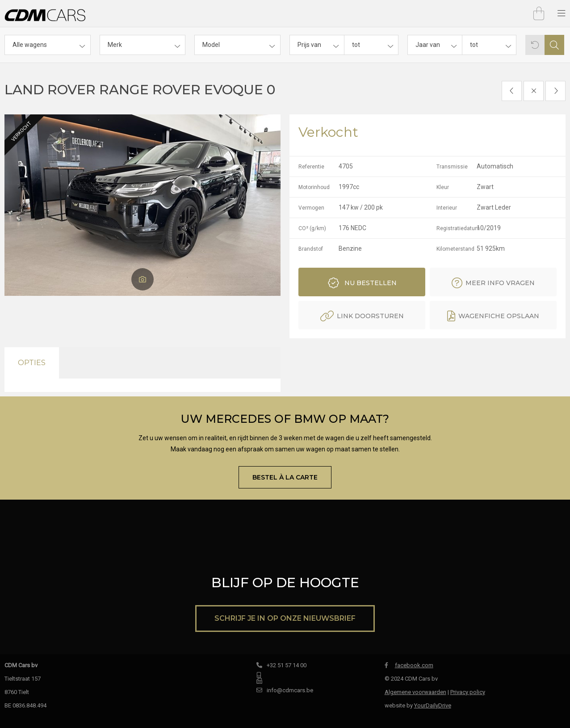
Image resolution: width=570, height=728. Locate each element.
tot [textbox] (356, 45)
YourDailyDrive (433, 705)
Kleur (443, 187)
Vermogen (311, 208)
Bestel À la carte (285, 477)
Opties (32, 363)
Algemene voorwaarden (415, 692)
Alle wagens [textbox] (30, 45)
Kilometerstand (455, 249)
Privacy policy (468, 692)
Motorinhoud (314, 187)
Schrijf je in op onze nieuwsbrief (285, 618)
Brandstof (311, 249)
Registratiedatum (456, 228)
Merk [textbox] (115, 45)
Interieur (447, 208)
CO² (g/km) (312, 228)
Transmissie (452, 167)
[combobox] (48, 45)
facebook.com (409, 665)
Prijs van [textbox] (309, 45)
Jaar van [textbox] (428, 45)
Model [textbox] (211, 45)
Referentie (311, 167)
